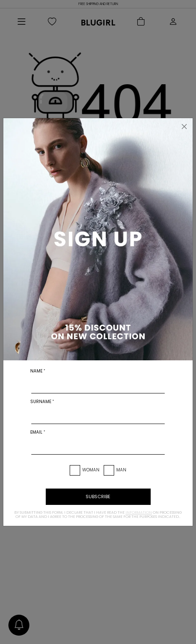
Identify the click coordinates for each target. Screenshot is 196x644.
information (139, 512)
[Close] (184, 127)
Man (121, 470)
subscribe (98, 497)
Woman (91, 470)
